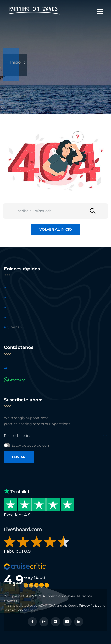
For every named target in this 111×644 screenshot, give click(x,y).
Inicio (15, 62)
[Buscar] (99, 211)
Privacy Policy (89, 605)
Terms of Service (15, 610)
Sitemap (15, 327)
